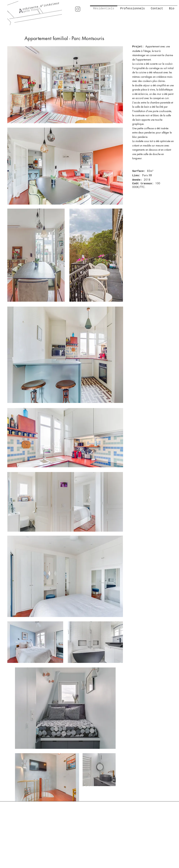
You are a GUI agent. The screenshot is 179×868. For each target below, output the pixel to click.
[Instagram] (78, 9)
